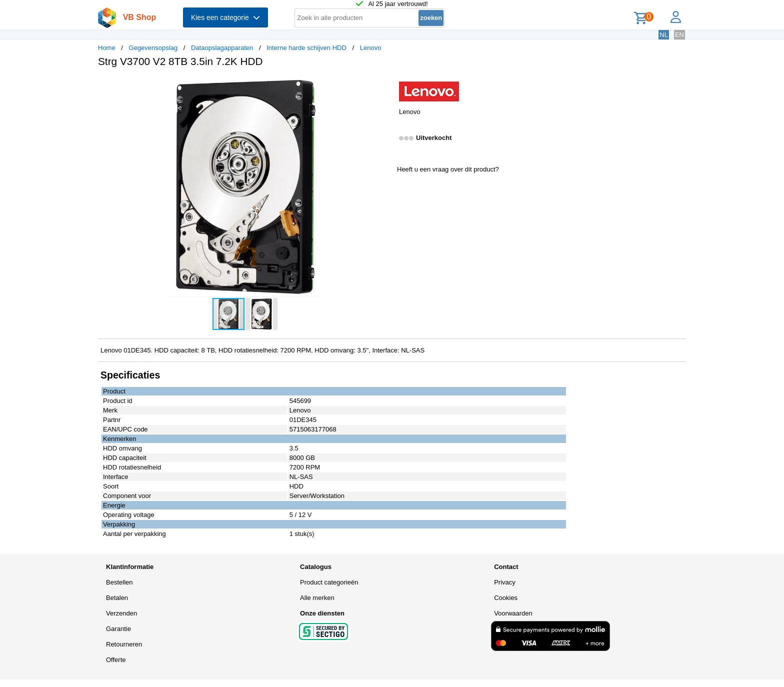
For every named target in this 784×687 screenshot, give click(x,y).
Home (107, 48)
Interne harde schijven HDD (306, 48)
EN (679, 35)
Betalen (117, 598)
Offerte (116, 660)
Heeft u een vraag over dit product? (448, 169)
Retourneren (124, 644)
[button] (383, 85)
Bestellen (119, 582)
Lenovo (371, 48)
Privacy (505, 582)
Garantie (118, 629)
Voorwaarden (513, 613)
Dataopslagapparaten (222, 48)
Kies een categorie (225, 17)
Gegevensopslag (153, 48)
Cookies (506, 598)
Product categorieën (329, 582)
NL (664, 35)
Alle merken (317, 598)
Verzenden (121, 613)
